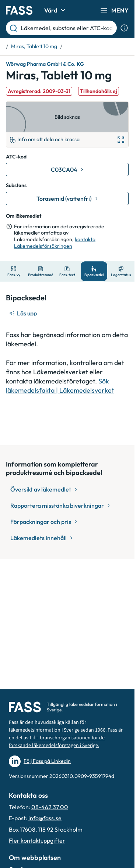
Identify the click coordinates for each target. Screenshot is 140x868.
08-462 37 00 (50, 807)
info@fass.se (45, 818)
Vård (56, 10)
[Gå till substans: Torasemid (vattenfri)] (67, 199)
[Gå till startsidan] (19, 10)
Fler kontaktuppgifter (37, 840)
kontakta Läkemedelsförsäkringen (55, 243)
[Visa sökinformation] (124, 28)
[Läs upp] (24, 313)
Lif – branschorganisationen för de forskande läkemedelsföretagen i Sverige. (57, 742)
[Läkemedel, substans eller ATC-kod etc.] (67, 28)
